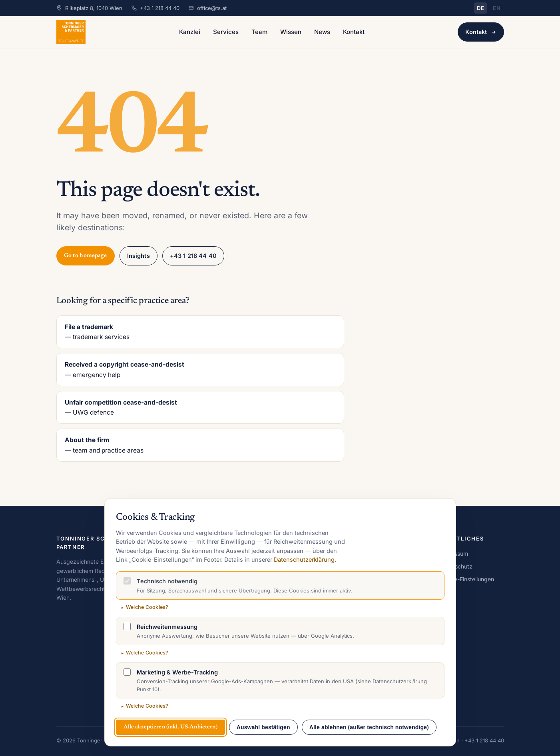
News (322, 32)
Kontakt (354, 32)
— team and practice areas (200, 445)
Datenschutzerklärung (304, 560)
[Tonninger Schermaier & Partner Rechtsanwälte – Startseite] (71, 32)
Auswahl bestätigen (263, 727)
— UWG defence (200, 407)
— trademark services (200, 331)
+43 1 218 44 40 (160, 8)
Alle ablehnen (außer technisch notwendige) (369, 727)
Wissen (291, 32)
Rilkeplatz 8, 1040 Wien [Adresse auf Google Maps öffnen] (94, 8)
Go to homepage (86, 256)
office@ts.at (212, 8)
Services (226, 32)
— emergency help (200, 369)
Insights (139, 256)
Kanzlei (190, 32)
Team (259, 32)
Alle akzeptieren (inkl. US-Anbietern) (170, 727)
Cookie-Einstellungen (467, 579)
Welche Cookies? (147, 607)
